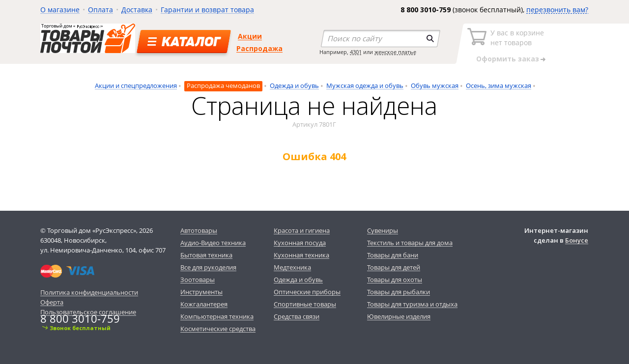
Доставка (137, 10)
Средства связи (297, 316)
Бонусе (577, 240)
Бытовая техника (206, 255)
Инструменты (201, 292)
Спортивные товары (305, 304)
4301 (356, 52)
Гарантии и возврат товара (207, 10)
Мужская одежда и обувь (365, 85)
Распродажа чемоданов (223, 85)
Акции (250, 36)
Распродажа (259, 48)
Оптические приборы (307, 292)
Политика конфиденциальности (89, 292)
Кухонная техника (301, 255)
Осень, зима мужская (499, 85)
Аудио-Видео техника (213, 243)
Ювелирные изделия (399, 316)
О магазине (60, 10)
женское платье (395, 52)
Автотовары (199, 230)
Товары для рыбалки (399, 292)
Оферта (52, 302)
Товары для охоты (395, 280)
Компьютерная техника (217, 316)
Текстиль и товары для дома (410, 243)
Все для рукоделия (208, 267)
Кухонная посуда (300, 243)
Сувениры (383, 230)
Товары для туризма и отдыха (412, 304)
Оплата (100, 10)
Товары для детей (394, 267)
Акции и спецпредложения (136, 85)
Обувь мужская (435, 85)
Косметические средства (218, 329)
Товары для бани (393, 255)
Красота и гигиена (302, 230)
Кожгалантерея (204, 304)
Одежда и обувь (294, 85)
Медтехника (292, 267)
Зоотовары (198, 280)
